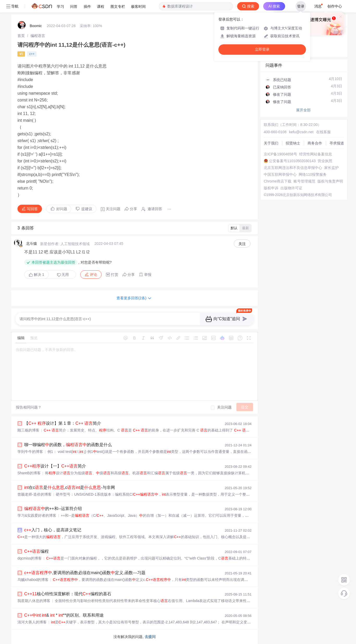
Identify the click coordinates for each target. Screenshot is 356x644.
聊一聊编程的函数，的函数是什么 (68, 445)
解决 (36, 275)
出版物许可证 (291, 188)
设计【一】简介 (55, 466)
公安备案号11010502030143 (292, 161)
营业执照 (325, 161)
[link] (21, 36)
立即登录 (262, 49)
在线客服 (323, 132)
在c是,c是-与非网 (70, 487)
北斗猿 (32, 244)
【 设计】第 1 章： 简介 (63, 423)
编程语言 (38, 36)
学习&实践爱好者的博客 (37, 515)
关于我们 (271, 143)
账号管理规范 (304, 181)
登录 (301, 6)
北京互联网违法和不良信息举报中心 (293, 168)
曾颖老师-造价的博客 (35, 494)
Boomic (36, 26)
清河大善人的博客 (32, 622)
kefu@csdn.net (301, 132)
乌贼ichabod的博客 (33, 580)
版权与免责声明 (330, 181)
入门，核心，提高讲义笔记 (53, 530)
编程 (36, 551)
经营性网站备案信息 (316, 154)
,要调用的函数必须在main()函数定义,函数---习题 (85, 573)
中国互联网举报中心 (280, 174)
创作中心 (335, 6)
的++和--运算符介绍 (53, 509)
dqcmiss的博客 (30, 558)
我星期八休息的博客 (34, 601)
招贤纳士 (293, 143)
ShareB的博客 (29, 473)
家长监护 (332, 168)
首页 (21, 36)
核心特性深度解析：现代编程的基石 (68, 594)
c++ (32, 54)
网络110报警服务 (313, 174)
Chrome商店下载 (278, 181)
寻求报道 (337, 143)
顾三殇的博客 (28, 430)
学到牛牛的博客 (30, 452)
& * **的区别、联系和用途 (64, 615)
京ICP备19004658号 (280, 154)
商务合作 (315, 143)
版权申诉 (271, 188)
